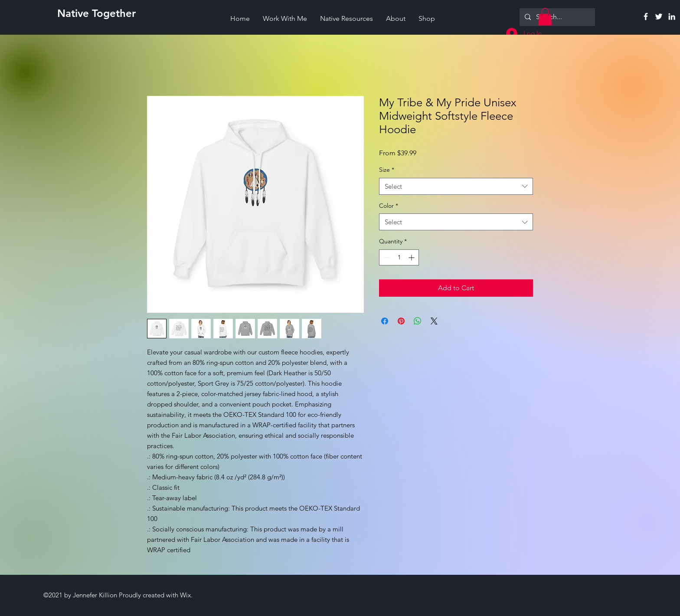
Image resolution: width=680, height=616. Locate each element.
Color (389, 206)
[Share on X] (434, 321)
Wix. (186, 595)
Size (387, 170)
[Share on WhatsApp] (418, 321)
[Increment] (412, 257)
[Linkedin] (672, 16)
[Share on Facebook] (385, 321)
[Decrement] (386, 257)
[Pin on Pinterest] (401, 321)
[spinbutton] (399, 257)
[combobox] (456, 186)
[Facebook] (646, 16)
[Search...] (556, 17)
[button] (545, 17)
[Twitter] (659, 16)
